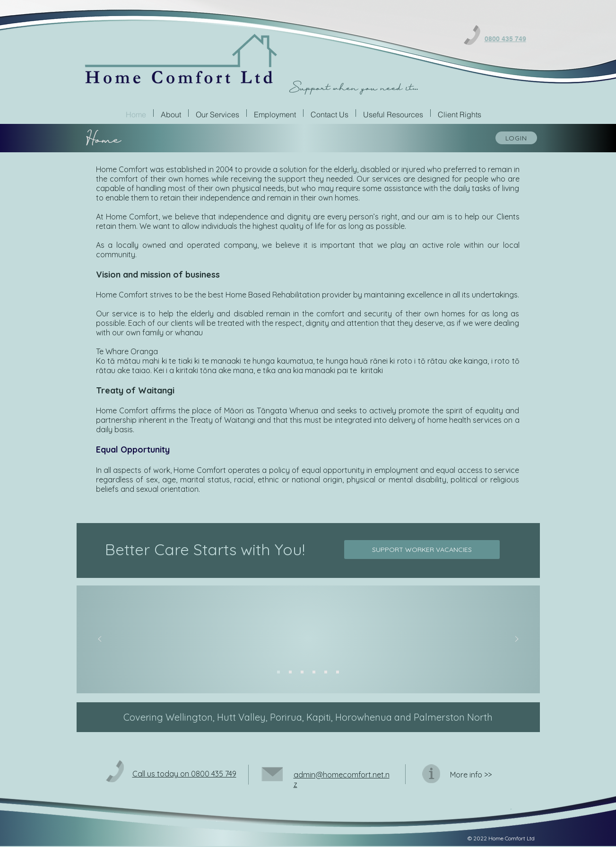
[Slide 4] (314, 672)
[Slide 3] (302, 672)
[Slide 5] (326, 672)
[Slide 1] (278, 672)
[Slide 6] (338, 672)
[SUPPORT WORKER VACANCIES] (422, 550)
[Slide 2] (290, 672)
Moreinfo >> (471, 775)
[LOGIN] (516, 138)
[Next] (517, 640)
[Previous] (100, 640)
